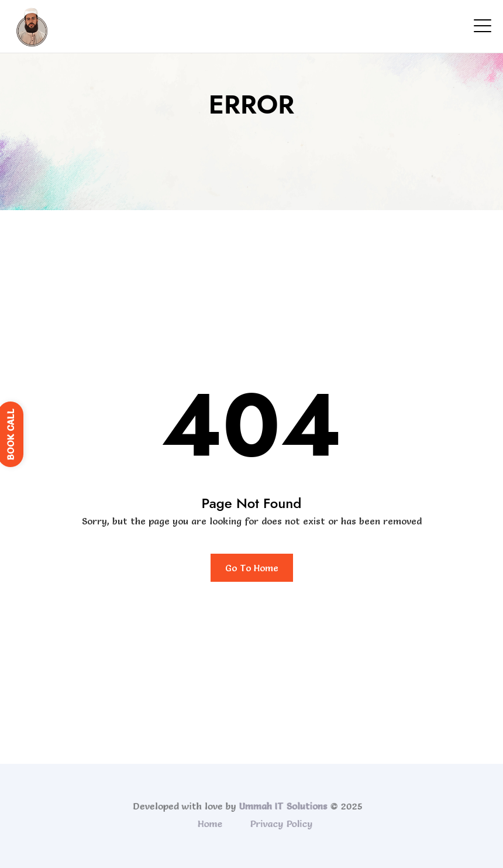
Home (212, 824)
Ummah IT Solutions (282, 806)
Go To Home (252, 568)
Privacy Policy (283, 824)
